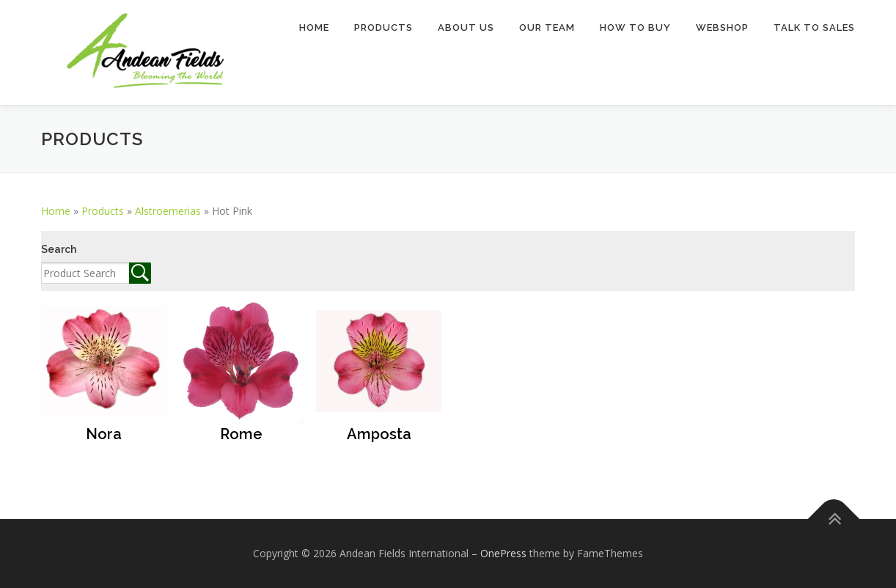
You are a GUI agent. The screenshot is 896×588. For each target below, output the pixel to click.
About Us (466, 27)
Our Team (547, 27)
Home (314, 27)
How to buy (635, 27)
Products (383, 27)
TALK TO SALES (814, 27)
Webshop (722, 27)
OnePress (503, 553)
